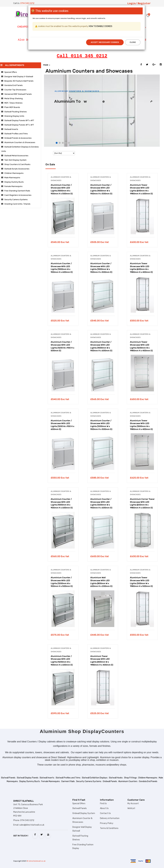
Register (144, 4)
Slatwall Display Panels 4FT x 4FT (18, 125)
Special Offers (9, 72)
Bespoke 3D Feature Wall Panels (17, 81)
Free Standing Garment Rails (16, 191)
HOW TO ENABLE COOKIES (100, 26)
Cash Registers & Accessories (16, 195)
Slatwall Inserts (10, 129)
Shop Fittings (130, 778)
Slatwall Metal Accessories (15, 156)
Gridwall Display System (84, 813)
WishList (131, 808)
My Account (133, 804)
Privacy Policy (107, 823)
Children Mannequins (12, 173)
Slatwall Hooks (116, 778)
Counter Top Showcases (14, 90)
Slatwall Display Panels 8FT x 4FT (18, 120)
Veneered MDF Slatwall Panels (17, 94)
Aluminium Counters (128, 781)
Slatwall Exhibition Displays (95, 778)
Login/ (132, 4)
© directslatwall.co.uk (36, 861)
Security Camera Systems (14, 200)
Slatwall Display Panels (28, 778)
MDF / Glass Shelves (12, 103)
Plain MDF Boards (11, 107)
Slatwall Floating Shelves (14, 112)
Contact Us (105, 813)
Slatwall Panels (8, 778)
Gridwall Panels (110, 781)
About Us (104, 808)
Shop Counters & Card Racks (16, 164)
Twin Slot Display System (14, 160)
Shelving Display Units (13, 116)
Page (47, 65)
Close (133, 42)
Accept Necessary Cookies (105, 42)
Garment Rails (68, 781)
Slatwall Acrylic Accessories (15, 169)
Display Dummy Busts (12, 182)
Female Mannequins (12, 186)
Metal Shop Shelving (12, 98)
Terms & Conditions (109, 828)
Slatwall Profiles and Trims (15, 134)
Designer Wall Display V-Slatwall (17, 77)
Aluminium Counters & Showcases (18, 142)
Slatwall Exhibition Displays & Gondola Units (20, 149)
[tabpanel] (63, 212)
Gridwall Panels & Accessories (16, 138)
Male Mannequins (11, 178)
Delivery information (110, 818)
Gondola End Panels (12, 85)
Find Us (103, 804)
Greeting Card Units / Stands (16, 204)
